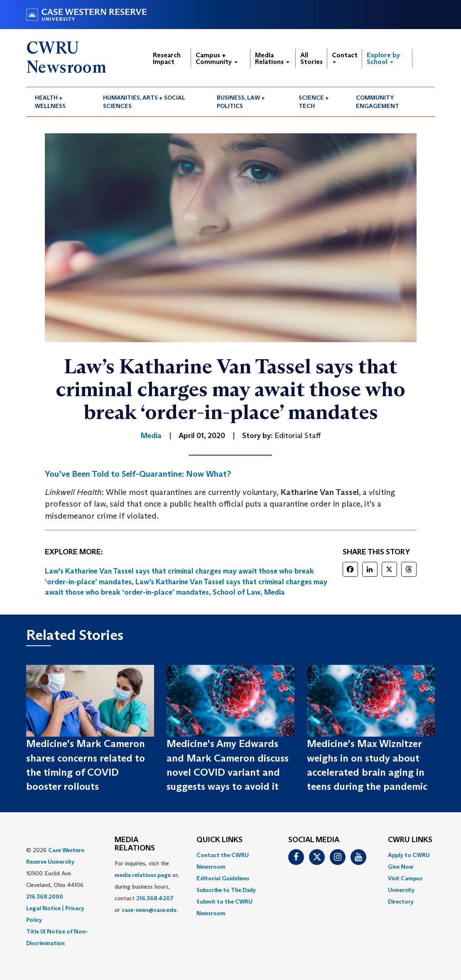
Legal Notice (43, 908)
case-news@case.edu (149, 910)
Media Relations (272, 58)
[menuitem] (60, 102)
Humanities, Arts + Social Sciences (144, 102)
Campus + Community (217, 58)
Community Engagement (378, 102)
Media (275, 592)
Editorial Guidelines (223, 878)
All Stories (311, 58)
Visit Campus (405, 878)
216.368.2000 (45, 897)
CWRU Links (410, 840)
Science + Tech (314, 102)
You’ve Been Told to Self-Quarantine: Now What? (138, 474)
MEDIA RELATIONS (135, 844)
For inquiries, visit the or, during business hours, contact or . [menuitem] (147, 887)
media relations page (143, 875)
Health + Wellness (50, 102)
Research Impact (167, 58)
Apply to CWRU (409, 855)
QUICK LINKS (219, 840)
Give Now (401, 867)
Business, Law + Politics (241, 102)
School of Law (237, 592)
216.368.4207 (155, 898)
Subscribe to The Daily (226, 890)
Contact (345, 57)
